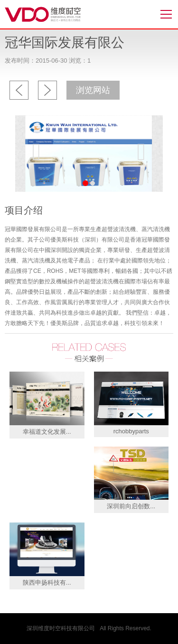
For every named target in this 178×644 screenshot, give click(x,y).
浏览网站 (93, 90)
